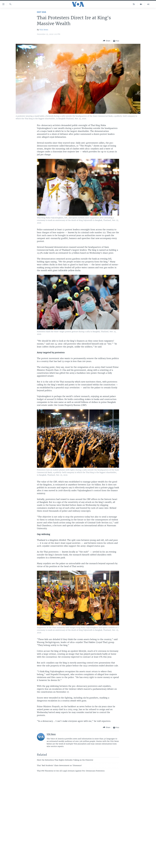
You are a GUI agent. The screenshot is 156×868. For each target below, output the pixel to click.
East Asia (41, 12)
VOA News (44, 30)
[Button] (107, 41)
